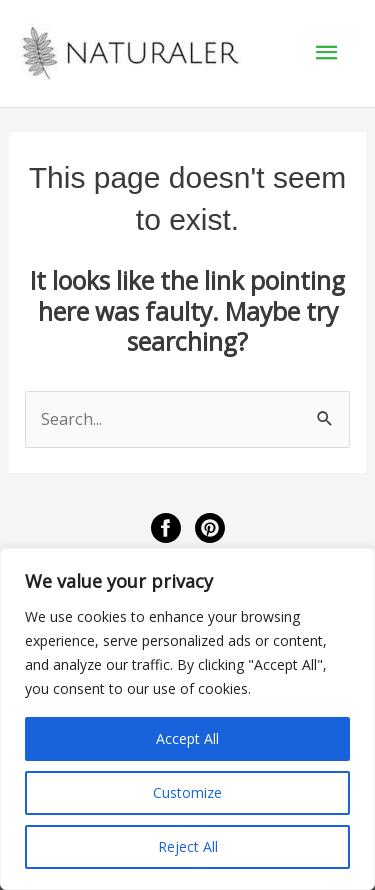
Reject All (188, 846)
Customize (187, 792)
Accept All (187, 738)
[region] (187, 719)
